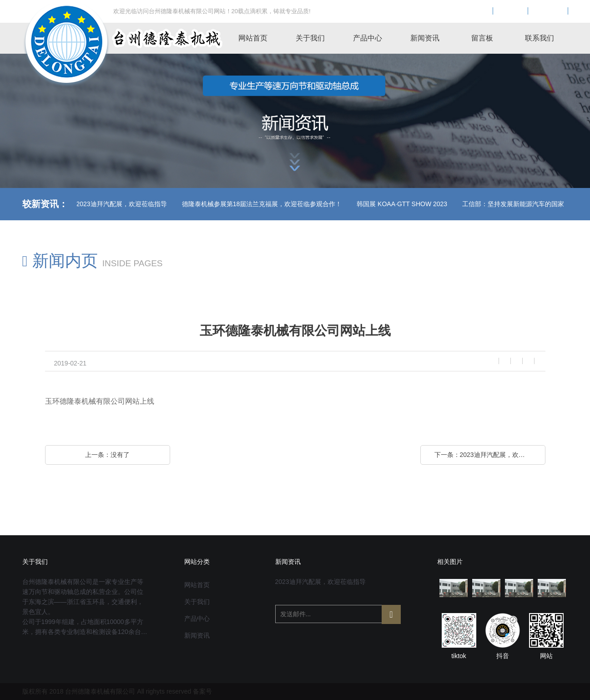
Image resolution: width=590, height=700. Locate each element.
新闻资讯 (425, 38)
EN (510, 11)
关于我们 (310, 38)
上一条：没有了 (107, 455)
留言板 (482, 38)
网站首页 (253, 38)
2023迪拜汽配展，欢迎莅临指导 (77, 204)
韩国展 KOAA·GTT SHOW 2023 (357, 204)
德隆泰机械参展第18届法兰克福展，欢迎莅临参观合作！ (217, 204)
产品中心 (368, 38)
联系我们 (540, 38)
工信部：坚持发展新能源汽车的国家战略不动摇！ (488, 204)
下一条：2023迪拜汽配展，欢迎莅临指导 (490, 455)
